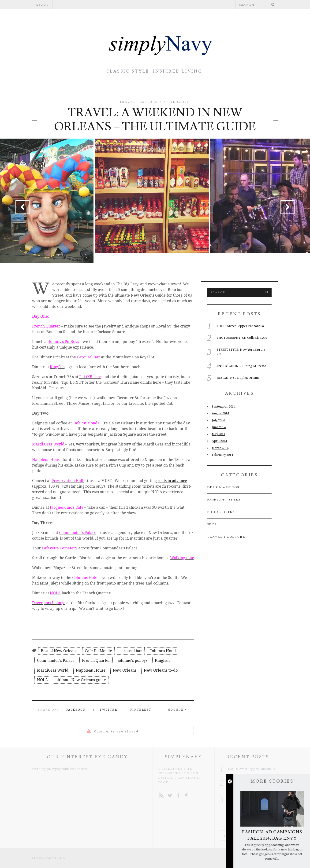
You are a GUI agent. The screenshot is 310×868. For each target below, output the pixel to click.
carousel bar (131, 651)
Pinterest (141, 710)
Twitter (108, 710)
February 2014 (222, 455)
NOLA (42, 680)
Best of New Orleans (59, 651)
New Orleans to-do (161, 670)
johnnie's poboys (133, 660)
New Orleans (125, 670)
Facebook (76, 710)
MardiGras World (53, 670)
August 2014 (220, 413)
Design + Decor (128, 88)
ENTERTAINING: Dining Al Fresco (241, 366)
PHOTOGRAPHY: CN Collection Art (242, 338)
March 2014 (220, 448)
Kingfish (162, 660)
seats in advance (172, 481)
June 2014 (219, 427)
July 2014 (218, 420)
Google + (177, 710)
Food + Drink (181, 88)
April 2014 (219, 441)
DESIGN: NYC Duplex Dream (238, 378)
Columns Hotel (163, 651)
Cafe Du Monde (98, 651)
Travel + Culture (238, 88)
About (42, 5)
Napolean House (91, 670)
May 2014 (218, 434)
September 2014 (224, 406)
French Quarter (96, 660)
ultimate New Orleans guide (81, 680)
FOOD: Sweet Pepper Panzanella (240, 326)
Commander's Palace (56, 660)
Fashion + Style (70, 88)
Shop (212, 524)
